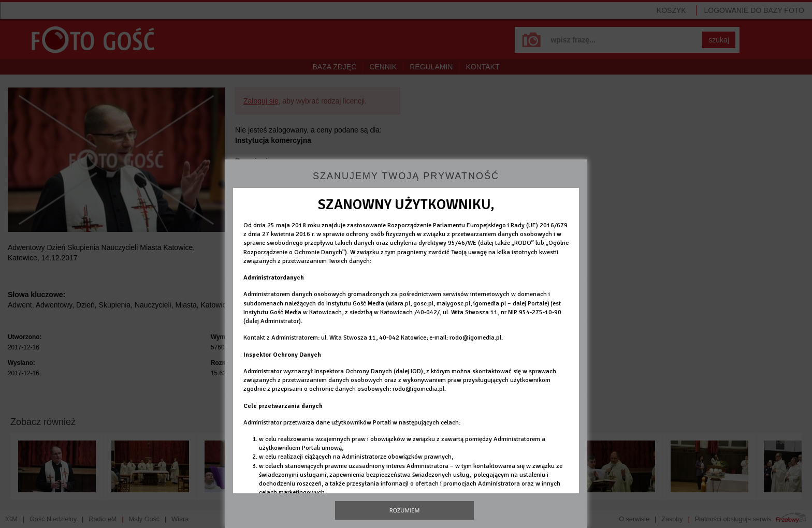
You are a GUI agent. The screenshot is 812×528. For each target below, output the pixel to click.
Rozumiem (405, 510)
